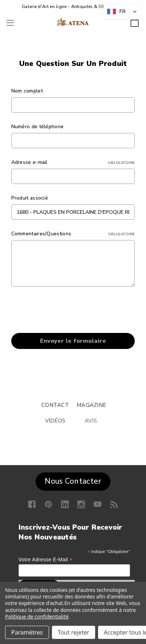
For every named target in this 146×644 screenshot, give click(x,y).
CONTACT (55, 405)
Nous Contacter (73, 481)
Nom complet (27, 91)
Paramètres (27, 632)
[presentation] (66, 311)
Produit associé (30, 198)
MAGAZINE (91, 405)
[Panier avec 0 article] (135, 20)
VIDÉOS (55, 421)
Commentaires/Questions (73, 234)
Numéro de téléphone (38, 127)
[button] (73, 480)
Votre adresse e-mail (46, 560)
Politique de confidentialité (37, 616)
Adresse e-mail (73, 162)
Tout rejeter (74, 632)
